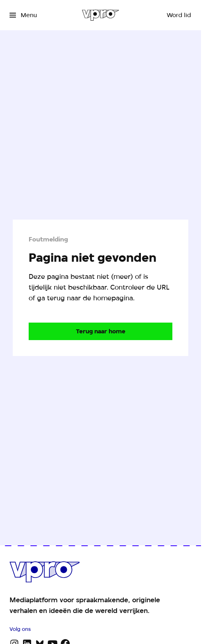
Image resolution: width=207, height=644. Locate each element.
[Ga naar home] (101, 15)
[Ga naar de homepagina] (101, 331)
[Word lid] (179, 15)
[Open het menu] (23, 15)
